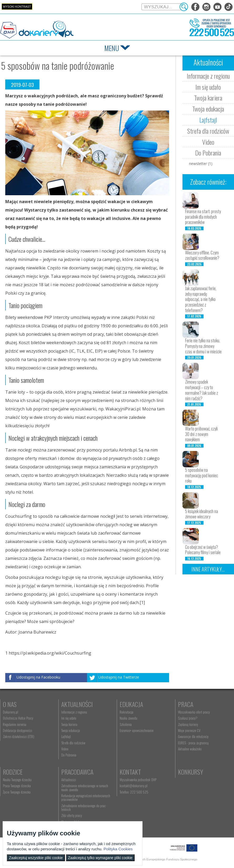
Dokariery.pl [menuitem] (11, 712)
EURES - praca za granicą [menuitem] (190, 743)
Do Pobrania (208, 153)
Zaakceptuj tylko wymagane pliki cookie (100, 858)
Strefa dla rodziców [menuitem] (72, 743)
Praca (182, 704)
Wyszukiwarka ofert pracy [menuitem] (191, 712)
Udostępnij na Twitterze (119, 677)
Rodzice (13, 772)
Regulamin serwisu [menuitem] (15, 724)
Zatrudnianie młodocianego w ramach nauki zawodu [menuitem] (84, 787)
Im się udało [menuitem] (68, 718)
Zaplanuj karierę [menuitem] (185, 724)
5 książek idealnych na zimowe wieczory (202, 514)
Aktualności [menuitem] (68, 780)
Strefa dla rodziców (208, 131)
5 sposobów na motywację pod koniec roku (202, 475)
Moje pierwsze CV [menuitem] (186, 730)
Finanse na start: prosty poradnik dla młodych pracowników (203, 217)
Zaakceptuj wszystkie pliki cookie (36, 858)
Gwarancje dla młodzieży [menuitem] (190, 736)
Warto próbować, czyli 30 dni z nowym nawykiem (201, 434)
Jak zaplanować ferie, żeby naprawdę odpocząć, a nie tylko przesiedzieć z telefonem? (201, 299)
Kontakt (128, 772)
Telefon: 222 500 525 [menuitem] (132, 792)
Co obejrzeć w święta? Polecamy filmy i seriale (203, 550)
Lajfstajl (208, 120)
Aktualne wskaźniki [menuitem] (187, 749)
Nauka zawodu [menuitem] (126, 718)
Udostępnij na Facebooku (38, 677)
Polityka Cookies (118, 849)
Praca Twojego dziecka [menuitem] (17, 786)
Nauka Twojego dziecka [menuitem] (17, 780)
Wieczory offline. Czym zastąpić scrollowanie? (202, 255)
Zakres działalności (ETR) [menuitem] (19, 736)
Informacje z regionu (208, 76)
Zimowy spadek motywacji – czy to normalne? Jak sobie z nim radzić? (202, 390)
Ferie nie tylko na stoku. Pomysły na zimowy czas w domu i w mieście (203, 346)
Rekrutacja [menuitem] (124, 712)
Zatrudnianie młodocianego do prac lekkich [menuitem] (82, 807)
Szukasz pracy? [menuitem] (185, 718)
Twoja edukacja (208, 109)
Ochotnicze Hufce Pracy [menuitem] (18, 718)
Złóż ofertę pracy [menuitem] (71, 815)
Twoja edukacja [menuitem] (70, 730)
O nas (10, 704)
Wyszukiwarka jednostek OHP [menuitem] (136, 780)
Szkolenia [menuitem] (124, 724)
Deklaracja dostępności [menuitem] (17, 730)
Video (208, 142)
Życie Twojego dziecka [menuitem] (17, 792)
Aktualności (76, 704)
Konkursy (187, 772)
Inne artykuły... (208, 569)
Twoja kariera (208, 98)
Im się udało (208, 87)
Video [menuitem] (64, 749)
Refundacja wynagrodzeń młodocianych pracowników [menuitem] (85, 797)
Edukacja (129, 704)
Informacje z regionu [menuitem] (73, 712)
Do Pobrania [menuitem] (68, 755)
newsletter (201, 164)
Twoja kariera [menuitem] (68, 724)
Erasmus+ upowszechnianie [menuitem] (134, 730)
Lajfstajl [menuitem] (65, 736)
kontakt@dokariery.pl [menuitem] (131, 786)
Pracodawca (76, 772)
